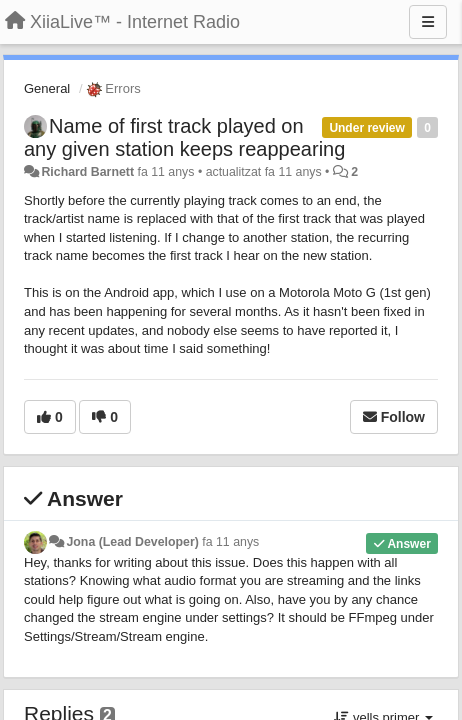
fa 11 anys (230, 542)
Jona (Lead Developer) (132, 542)
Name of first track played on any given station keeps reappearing (184, 137)
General (47, 88)
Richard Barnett (87, 172)
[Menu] (428, 22)
